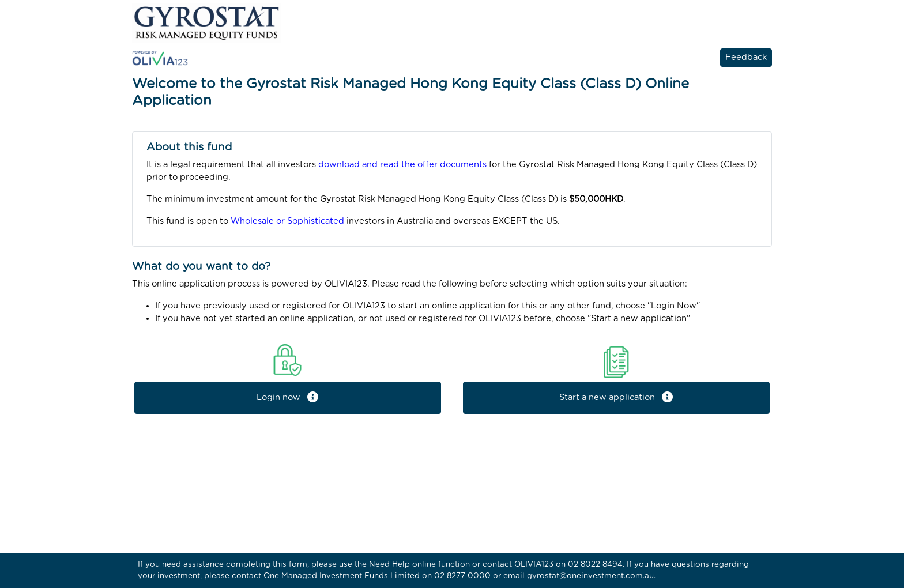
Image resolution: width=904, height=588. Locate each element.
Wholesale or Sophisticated (287, 221)
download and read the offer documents (402, 165)
